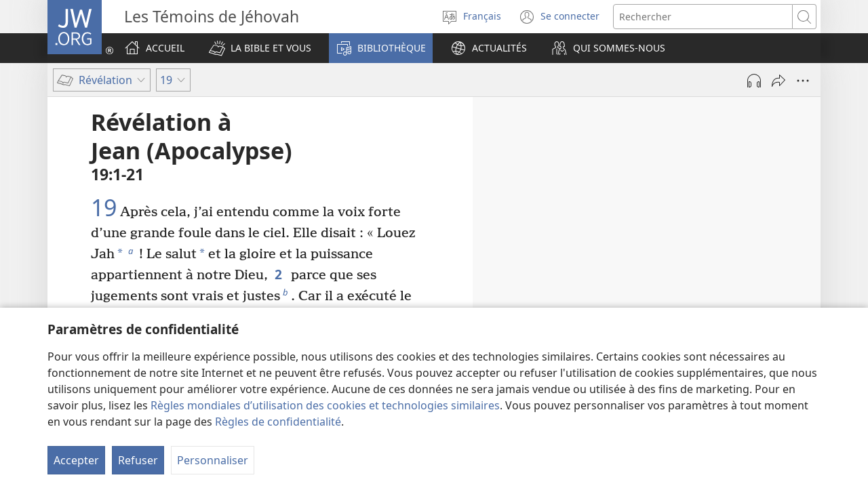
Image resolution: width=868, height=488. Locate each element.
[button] (260, 48)
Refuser (138, 460)
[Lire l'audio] (754, 81)
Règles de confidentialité (278, 422)
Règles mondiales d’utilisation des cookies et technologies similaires (325, 405)
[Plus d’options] (803, 81)
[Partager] (778, 81)
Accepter (76, 460)
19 (104, 208)
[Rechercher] (703, 17)
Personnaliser (213, 460)
